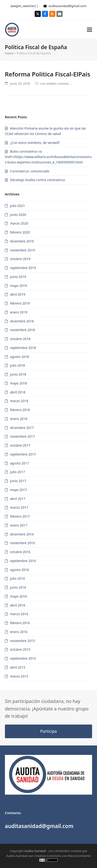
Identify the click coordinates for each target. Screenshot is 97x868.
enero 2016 (19, 632)
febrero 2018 (20, 410)
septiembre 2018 (23, 348)
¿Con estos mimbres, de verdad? (35, 143)
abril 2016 (18, 605)
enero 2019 (19, 312)
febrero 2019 (20, 303)
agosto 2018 (20, 357)
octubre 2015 (20, 649)
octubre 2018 (20, 339)
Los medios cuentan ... (56, 83)
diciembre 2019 (22, 241)
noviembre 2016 (22, 543)
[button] (90, 30)
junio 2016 (18, 587)
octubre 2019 (20, 259)
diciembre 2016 (22, 534)
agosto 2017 (20, 463)
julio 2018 (18, 365)
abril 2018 (18, 392)
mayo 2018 (19, 383)
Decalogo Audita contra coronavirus (38, 180)
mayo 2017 (19, 490)
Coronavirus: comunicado (30, 171)
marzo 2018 (19, 401)
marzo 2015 (19, 676)
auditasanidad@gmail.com (67, 6)
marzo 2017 (19, 507)
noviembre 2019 (22, 250)
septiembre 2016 (23, 561)
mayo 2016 (19, 596)
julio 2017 (18, 472)
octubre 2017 (20, 445)
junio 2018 (18, 374)
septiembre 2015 (23, 658)
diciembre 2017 (22, 428)
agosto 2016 (20, 570)
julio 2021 (18, 206)
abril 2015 (18, 667)
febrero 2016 (20, 623)
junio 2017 (18, 481)
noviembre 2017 (22, 436)
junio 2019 (18, 277)
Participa (49, 731)
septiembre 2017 (23, 454)
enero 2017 (19, 525)
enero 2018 (19, 419)
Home (9, 53)
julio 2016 (18, 578)
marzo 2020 (19, 223)
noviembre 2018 (22, 330)
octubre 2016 (20, 552)
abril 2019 (18, 294)
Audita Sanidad (35, 851)
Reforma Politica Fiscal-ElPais (48, 74)
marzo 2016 (19, 614)
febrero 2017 (20, 516)
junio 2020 (18, 215)
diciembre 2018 (22, 321)
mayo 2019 (19, 286)
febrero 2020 (20, 232)
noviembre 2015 (22, 641)
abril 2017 (18, 499)
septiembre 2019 (23, 268)
